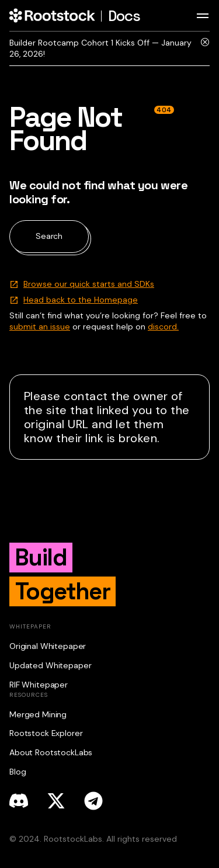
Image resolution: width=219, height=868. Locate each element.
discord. (163, 327)
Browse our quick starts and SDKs (89, 284)
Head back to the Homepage (81, 300)
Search (49, 236)
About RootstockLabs (51, 752)
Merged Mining (38, 714)
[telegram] (93, 801)
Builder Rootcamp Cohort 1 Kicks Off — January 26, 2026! (100, 48)
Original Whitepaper (48, 646)
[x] (56, 801)
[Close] (205, 48)
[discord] (19, 801)
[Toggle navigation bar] (203, 16)
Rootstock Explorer (46, 733)
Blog (18, 772)
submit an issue (40, 327)
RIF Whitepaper (39, 685)
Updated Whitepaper (50, 665)
